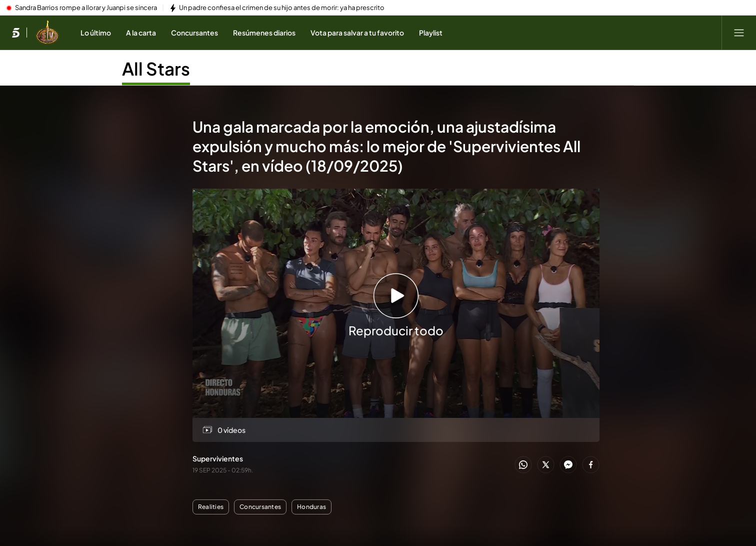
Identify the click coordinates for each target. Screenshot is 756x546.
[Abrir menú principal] (739, 33)
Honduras (311, 507)
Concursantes (260, 507)
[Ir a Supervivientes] (47, 33)
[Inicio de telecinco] (16, 33)
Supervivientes (218, 458)
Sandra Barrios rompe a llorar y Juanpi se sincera (86, 8)
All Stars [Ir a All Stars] (156, 69)
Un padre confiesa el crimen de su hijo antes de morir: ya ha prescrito (282, 8)
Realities (211, 507)
